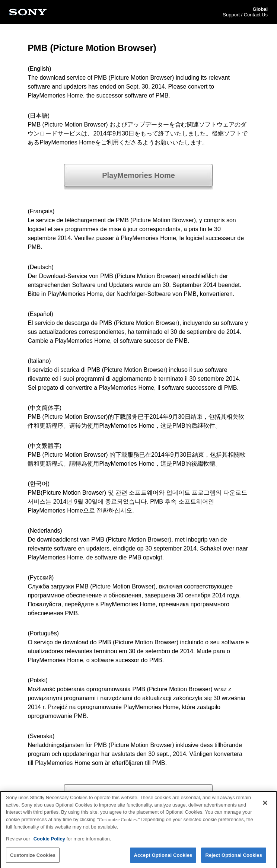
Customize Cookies (33, 857)
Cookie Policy (50, 840)
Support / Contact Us (245, 15)
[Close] (265, 805)
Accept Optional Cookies (163, 857)
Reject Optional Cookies (234, 857)
